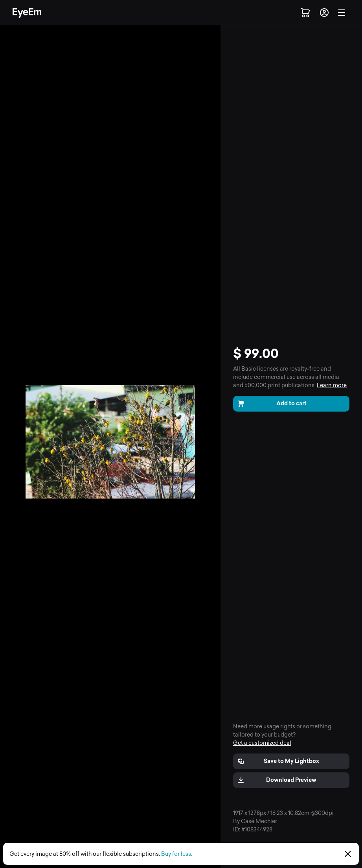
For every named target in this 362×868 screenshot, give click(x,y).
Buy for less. (177, 854)
